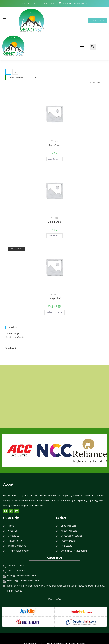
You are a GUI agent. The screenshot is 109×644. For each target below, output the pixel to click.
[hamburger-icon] (4, 20)
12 (94, 82)
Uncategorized (12, 348)
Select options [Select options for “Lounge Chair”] (54, 312)
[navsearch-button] (93, 47)
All (102, 82)
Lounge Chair (54, 298)
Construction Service (15, 337)
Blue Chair (55, 145)
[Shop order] (21, 77)
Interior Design (13, 333)
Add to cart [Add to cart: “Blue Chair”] (54, 159)
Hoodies (54, 141)
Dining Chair (54, 222)
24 (98, 82)
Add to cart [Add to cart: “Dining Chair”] (54, 236)
